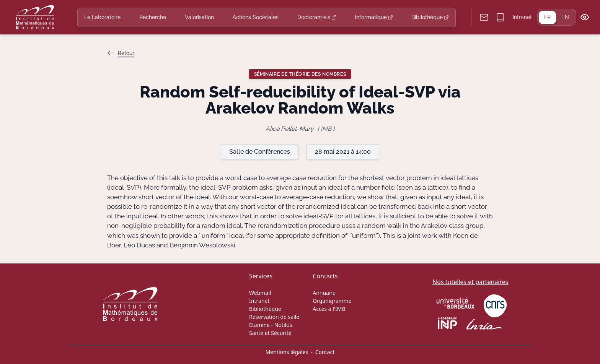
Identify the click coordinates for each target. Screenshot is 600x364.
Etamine (259, 325)
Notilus (283, 325)
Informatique (374, 17)
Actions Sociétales (256, 17)
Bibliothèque (430, 17)
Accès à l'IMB (329, 309)
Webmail (260, 293)
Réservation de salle (274, 317)
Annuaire (324, 293)
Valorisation (199, 17)
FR (547, 17)
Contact (325, 352)
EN (565, 17)
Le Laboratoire (102, 17)
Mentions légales (287, 352)
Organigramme (332, 301)
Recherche (153, 17)
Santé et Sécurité (270, 333)
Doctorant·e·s (317, 17)
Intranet (522, 17)
